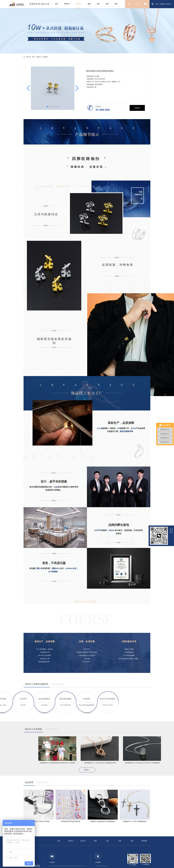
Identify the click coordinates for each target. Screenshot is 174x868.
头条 (98, 4)
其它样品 (45, 57)
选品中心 (79, 4)
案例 (89, 4)
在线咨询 (137, 108)
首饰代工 (67, 4)
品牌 (107, 4)
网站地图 (144, 841)
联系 (116, 4)
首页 (57, 4)
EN (129, 4)
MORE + (87, 770)
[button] (29, 88)
